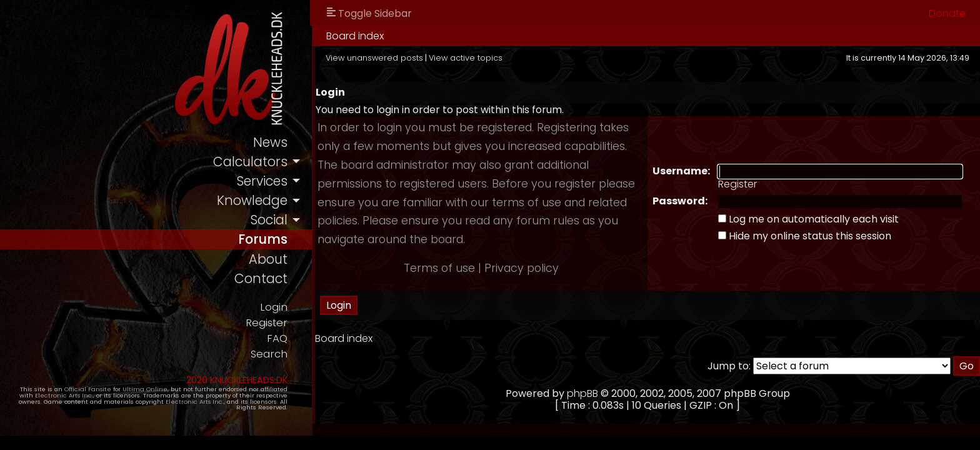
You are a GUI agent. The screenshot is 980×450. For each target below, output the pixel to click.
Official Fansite (88, 389)
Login (274, 307)
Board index (355, 36)
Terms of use (439, 268)
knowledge (252, 200)
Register (267, 323)
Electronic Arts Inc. (64, 395)
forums (263, 239)
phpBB (582, 393)
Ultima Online (145, 389)
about (268, 259)
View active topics (466, 58)
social (269, 220)
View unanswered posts (374, 58)
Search (269, 354)
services (262, 181)
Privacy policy (522, 268)
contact (261, 278)
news (270, 142)
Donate (947, 13)
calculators (250, 162)
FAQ (277, 338)
